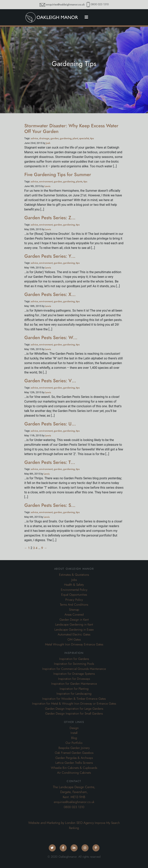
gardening (66, 138)
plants (79, 181)
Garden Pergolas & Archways (74, 758)
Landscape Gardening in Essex (74, 630)
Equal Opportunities (74, 595)
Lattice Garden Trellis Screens (74, 763)
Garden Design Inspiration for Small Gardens (74, 714)
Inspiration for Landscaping (74, 694)
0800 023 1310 (100, 4)
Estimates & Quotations (74, 575)
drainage (44, 138)
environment (46, 181)
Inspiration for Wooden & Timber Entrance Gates (74, 699)
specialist (84, 138)
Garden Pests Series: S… (50, 505)
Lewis (47, 186)
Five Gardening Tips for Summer (58, 174)
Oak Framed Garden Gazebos (74, 753)
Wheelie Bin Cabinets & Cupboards (74, 768)
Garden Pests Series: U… (50, 424)
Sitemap (74, 610)
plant (75, 138)
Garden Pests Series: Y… (50, 256)
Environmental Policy (74, 590)
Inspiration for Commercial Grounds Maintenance (74, 669)
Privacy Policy (74, 600)
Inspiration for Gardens (74, 659)
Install (74, 733)
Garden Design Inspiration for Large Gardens (74, 709)
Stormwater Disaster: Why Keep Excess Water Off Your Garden (71, 128)
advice (34, 138)
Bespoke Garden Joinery (74, 748)
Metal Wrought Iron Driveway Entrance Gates (74, 644)
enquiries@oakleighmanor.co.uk (65, 5)
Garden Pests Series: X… (50, 294)
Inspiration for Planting (74, 689)
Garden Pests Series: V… (50, 381)
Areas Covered (74, 615)
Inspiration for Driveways (74, 679)
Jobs (74, 580)
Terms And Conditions (74, 605)
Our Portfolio (74, 743)
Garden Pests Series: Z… (50, 218)
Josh (48, 143)
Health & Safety (74, 585)
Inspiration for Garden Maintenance (74, 684)
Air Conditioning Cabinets (74, 773)
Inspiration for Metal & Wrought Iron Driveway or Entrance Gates (74, 704)
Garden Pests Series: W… (51, 337)
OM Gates (74, 640)
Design (74, 728)
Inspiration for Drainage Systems (74, 674)
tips (92, 138)
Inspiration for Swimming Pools (74, 664)
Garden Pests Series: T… (50, 462)
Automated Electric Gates (74, 635)
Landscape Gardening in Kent (74, 625)
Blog (74, 738)
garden (55, 138)
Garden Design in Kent (74, 620)
